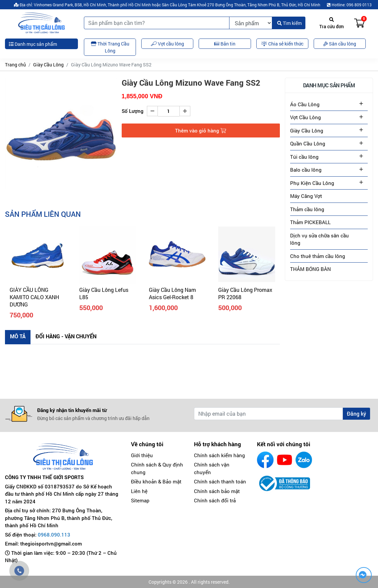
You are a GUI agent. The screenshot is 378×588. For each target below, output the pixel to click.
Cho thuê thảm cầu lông (318, 256)
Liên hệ (139, 491)
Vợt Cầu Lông (306, 117)
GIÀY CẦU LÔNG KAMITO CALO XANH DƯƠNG (34, 297)
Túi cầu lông (304, 157)
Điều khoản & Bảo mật (156, 481)
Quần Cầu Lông (308, 143)
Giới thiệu (142, 455)
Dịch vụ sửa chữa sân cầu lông (319, 239)
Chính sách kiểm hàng (220, 455)
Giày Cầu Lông (48, 65)
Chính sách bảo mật (217, 491)
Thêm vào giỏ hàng (201, 130)
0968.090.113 (54, 535)
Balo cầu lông (306, 170)
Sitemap (140, 500)
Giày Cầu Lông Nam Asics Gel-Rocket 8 (172, 293)
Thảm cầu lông (307, 209)
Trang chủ (15, 65)
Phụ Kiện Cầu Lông (312, 183)
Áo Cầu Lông (305, 104)
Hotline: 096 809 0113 (349, 5)
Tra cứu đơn (332, 23)
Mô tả (18, 336)
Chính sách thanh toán (220, 481)
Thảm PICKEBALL (310, 222)
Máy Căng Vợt (306, 196)
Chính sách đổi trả (215, 500)
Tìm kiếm (289, 23)
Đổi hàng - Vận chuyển (66, 336)
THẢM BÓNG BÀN (311, 269)
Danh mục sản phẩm (33, 44)
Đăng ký (356, 414)
